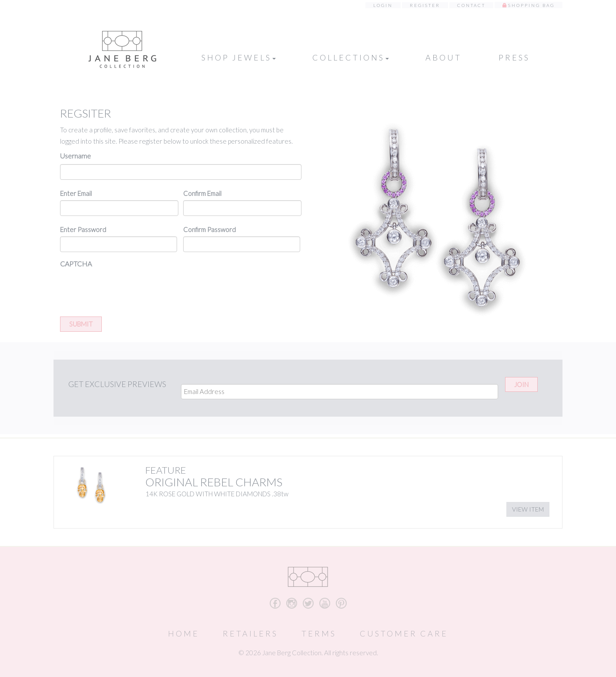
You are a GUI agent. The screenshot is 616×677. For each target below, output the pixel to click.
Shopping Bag (531, 5)
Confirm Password (209, 229)
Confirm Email (202, 193)
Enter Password (83, 229)
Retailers (250, 633)
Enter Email (76, 193)
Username (75, 156)
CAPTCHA (76, 264)
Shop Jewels (239, 57)
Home (184, 633)
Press (514, 57)
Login (383, 5)
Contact (471, 5)
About (444, 57)
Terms (319, 633)
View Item (528, 509)
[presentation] (126, 289)
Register (425, 5)
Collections (351, 57)
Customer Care (404, 633)
